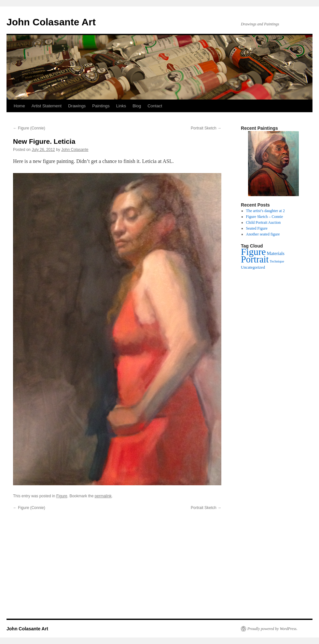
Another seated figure (263, 234)
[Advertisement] (159, 571)
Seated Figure (257, 228)
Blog (137, 106)
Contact (155, 106)
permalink (103, 496)
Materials (276, 253)
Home (19, 106)
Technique (277, 261)
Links (121, 106)
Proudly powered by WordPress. (272, 629)
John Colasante (75, 150)
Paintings (101, 106)
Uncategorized (253, 267)
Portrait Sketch (206, 128)
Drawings (77, 106)
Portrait (255, 259)
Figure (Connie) (29, 128)
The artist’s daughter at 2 (265, 211)
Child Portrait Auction (264, 222)
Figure (62, 496)
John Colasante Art (51, 22)
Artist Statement (47, 106)
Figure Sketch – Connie (265, 217)
